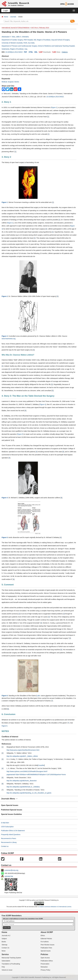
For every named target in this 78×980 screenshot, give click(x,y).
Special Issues (46, 951)
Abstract (5, 56)
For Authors (45, 942)
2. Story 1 (6, 102)
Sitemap (4, 945)
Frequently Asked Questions (11, 835)
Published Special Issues (12, 810)
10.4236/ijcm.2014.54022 (14, 52)
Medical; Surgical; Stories (10, 82)
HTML (31, 52)
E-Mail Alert (5, 823)
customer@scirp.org (11, 870)
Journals (13, 17)
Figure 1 (54, 107)
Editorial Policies (46, 939)
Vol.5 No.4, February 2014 (40, 28)
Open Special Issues (10, 805)
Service (5, 954)
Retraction (44, 967)
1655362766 (9, 876)
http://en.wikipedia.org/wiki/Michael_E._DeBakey (23, 787)
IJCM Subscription (7, 827)
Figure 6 (5, 696)
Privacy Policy (45, 970)
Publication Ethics (47, 961)
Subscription (6, 961)
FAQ (3, 967)
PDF (25, 52)
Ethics (43, 936)
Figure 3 (5, 336)
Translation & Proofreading (11, 964)
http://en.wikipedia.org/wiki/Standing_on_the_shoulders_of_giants (29, 793)
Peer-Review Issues (48, 945)
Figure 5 (20, 434)
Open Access (45, 958)
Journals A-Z (6, 936)
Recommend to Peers (9, 838)
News (4, 951)
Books (4, 942)
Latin (38, 696)
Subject (4, 939)
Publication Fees (46, 948)
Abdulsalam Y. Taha (8, 37)
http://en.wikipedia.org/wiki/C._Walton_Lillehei (22, 756)
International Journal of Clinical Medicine (15, 28)
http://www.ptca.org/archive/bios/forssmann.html (23, 750)
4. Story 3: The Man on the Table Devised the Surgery (28, 396)
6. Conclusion (9, 714)
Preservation (45, 964)
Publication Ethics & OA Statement (13, 831)
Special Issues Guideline (11, 814)
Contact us (5, 846)
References (6, 744)
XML (36, 52)
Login (6, 10)
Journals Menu (9, 799)
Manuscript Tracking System (11, 958)
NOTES (5, 731)
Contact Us (5, 948)
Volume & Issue (7, 970)
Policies (44, 954)
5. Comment (8, 585)
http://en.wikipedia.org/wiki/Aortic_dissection (22, 781)
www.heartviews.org (9, 339)
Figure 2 (10, 223)
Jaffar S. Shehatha (22, 37)
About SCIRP (47, 932)
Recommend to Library (9, 842)
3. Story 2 (6, 157)
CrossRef (41, 765)
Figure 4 (43, 404)
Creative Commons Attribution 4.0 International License (55, 907)
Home (6, 17)
